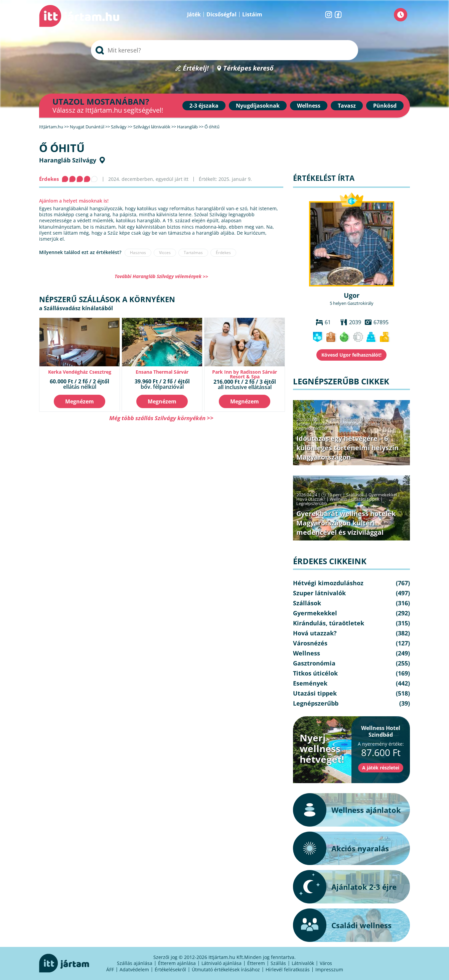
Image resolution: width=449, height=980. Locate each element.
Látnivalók (303, 963)
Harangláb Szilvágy (68, 160)
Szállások (355, 495)
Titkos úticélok (315, 673)
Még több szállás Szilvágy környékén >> (161, 418)
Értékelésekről (170, 969)
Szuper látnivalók (313, 424)
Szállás (278, 963)
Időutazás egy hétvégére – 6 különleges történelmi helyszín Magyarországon (347, 448)
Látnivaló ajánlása (221, 963)
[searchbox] (224, 50)
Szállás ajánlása (135, 963)
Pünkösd (385, 106)
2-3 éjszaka (204, 106)
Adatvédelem (134, 969)
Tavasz (347, 106)
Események (310, 683)
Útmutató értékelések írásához (226, 969)
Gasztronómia (314, 663)
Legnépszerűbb (312, 428)
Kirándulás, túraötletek (357, 424)
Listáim (252, 14)
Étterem (256, 963)
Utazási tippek (365, 499)
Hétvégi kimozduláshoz (367, 419)
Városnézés (310, 643)
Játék (194, 14)
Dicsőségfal (221, 14)
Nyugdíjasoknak (258, 106)
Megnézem (80, 401)
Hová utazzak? (311, 499)
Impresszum (329, 969)
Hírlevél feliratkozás (288, 969)
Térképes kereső (248, 68)
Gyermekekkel (383, 495)
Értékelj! (196, 68)
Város (326, 963)
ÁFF (110, 969)
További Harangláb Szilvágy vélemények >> (161, 276)
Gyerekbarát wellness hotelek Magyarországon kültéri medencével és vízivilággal (346, 523)
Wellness (309, 106)
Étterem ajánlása (177, 963)
